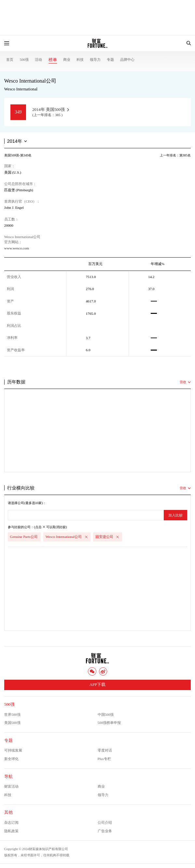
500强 (24, 60)
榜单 (53, 60)
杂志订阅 (11, 822)
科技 (80, 60)
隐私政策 (11, 831)
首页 (10, 60)
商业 (67, 60)
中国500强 (106, 714)
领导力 (95, 60)
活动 (38, 60)
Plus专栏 (104, 759)
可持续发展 (13, 750)
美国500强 (12, 723)
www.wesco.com (17, 248)
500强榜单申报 (109, 723)
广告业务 (105, 831)
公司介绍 (105, 822)
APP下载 (97, 685)
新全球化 (11, 759)
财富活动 (11, 786)
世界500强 (12, 714)
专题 (110, 60)
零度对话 (105, 750)
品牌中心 (127, 60)
